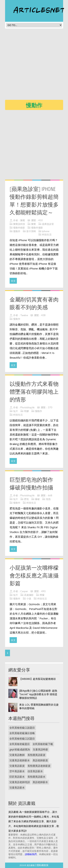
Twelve (24, 315)
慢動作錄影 (19, 228)
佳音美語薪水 (35, 771)
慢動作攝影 (37, 228)
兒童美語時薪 (40, 749)
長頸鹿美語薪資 (36, 755)
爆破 (37, 499)
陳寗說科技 (19, 224)
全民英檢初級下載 (43, 744)
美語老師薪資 (40, 760)
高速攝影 (29, 595)
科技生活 (47, 234)
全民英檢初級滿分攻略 (22, 733)
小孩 (29, 599)
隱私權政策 (43, 865)
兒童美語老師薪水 (20, 760)
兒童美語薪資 (17, 766)
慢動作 (17, 231)
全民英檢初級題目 (20, 744)
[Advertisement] (34, 65)
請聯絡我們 (31, 854)
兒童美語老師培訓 (20, 782)
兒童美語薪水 (17, 788)
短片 (16, 411)
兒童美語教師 (17, 755)
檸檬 (42, 595)
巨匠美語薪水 (17, 777)
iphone (46, 231)
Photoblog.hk (27, 407)
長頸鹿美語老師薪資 (39, 766)
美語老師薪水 (40, 782)
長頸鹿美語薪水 (36, 777)
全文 (13, 281)
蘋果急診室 (48, 224)
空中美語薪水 (17, 771)
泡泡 (48, 499)
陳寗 (23, 220)
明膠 (26, 411)
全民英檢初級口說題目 (22, 728)
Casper (24, 591)
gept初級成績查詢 (20, 749)
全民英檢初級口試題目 (22, 739)
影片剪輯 (31, 231)
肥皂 (26, 499)
